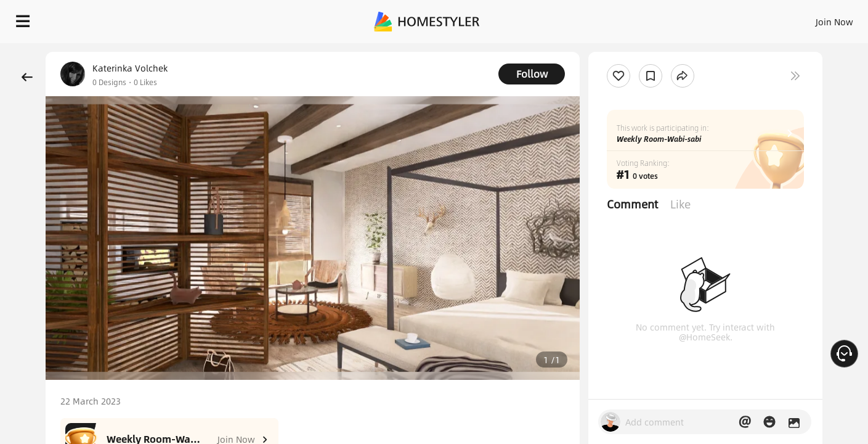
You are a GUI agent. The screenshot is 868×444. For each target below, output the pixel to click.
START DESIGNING (807, 18)
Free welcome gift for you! (612, 49)
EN (729, 18)
